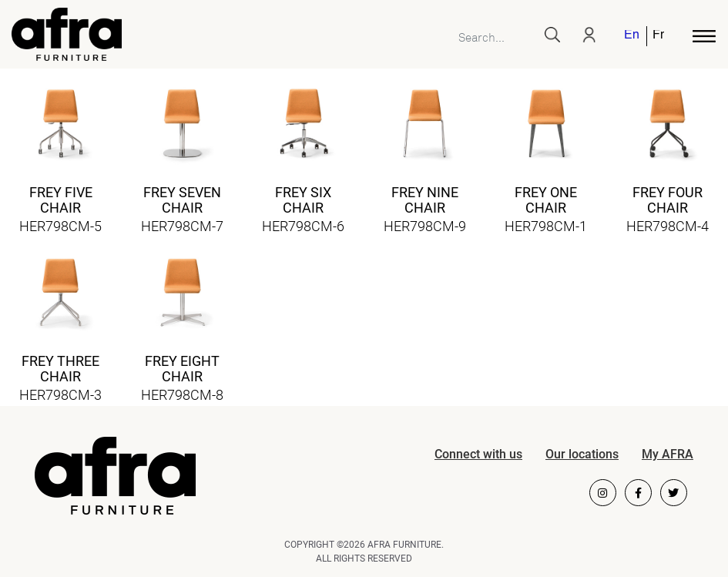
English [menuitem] (631, 36)
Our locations (582, 454)
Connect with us (478, 454)
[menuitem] (632, 36)
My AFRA (668, 454)
